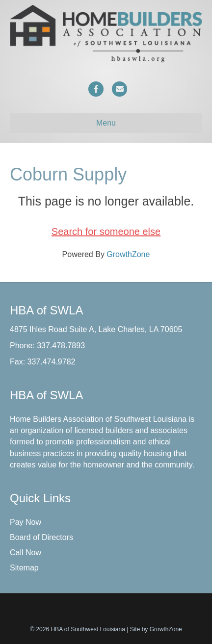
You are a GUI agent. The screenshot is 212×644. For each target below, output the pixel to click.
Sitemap (24, 568)
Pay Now (26, 522)
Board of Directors (41, 537)
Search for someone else (106, 232)
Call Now (26, 553)
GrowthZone (128, 254)
